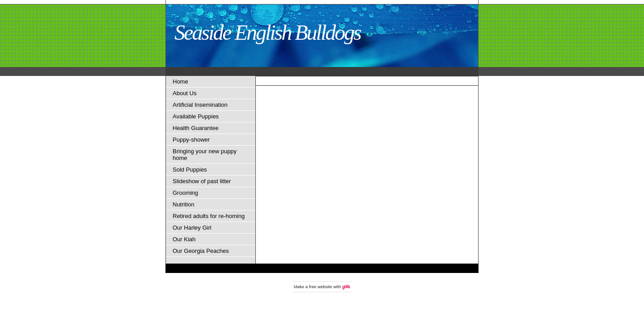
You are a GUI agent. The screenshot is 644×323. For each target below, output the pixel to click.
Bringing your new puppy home (205, 155)
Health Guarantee (196, 128)
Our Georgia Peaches (201, 251)
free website (321, 287)
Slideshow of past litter (202, 181)
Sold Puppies (190, 170)
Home (180, 82)
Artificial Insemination (200, 105)
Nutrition (183, 204)
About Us (184, 93)
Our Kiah (184, 239)
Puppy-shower (191, 140)
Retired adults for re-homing (209, 216)
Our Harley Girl (192, 228)
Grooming (185, 193)
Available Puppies (196, 116)
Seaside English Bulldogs (267, 32)
